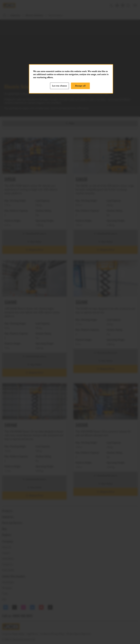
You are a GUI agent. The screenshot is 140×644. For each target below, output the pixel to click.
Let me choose (60, 86)
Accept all (80, 86)
